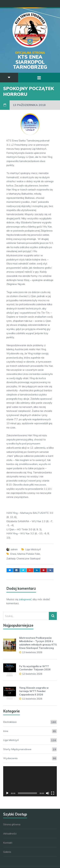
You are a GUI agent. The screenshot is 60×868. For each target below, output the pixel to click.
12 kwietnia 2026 (32, 674)
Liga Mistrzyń (33, 549)
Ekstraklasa (10, 722)
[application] (30, 781)
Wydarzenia (10, 758)
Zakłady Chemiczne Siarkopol (23, 558)
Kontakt (8, 843)
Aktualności (10, 833)
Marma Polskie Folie (29, 554)
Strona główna (12, 824)
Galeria (7, 852)
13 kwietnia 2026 (32, 652)
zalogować (25, 599)
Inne (6, 731)
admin (14, 549)
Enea (13, 554)
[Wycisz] (48, 793)
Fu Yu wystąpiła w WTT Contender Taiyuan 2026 (35, 668)
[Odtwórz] (7, 793)
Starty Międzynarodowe (17, 749)
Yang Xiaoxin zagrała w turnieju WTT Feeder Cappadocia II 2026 (34, 691)
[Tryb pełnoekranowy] (53, 793)
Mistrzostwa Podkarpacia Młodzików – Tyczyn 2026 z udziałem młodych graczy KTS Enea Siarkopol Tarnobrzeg (38, 643)
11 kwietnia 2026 (32, 699)
